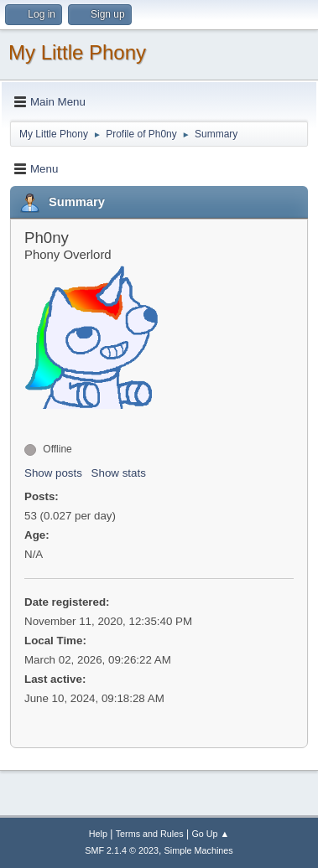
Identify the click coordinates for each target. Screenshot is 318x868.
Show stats (119, 473)
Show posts (53, 473)
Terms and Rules (150, 834)
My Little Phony (77, 52)
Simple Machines (199, 850)
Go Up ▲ (210, 834)
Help (98, 834)
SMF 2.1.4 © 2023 (122, 850)
